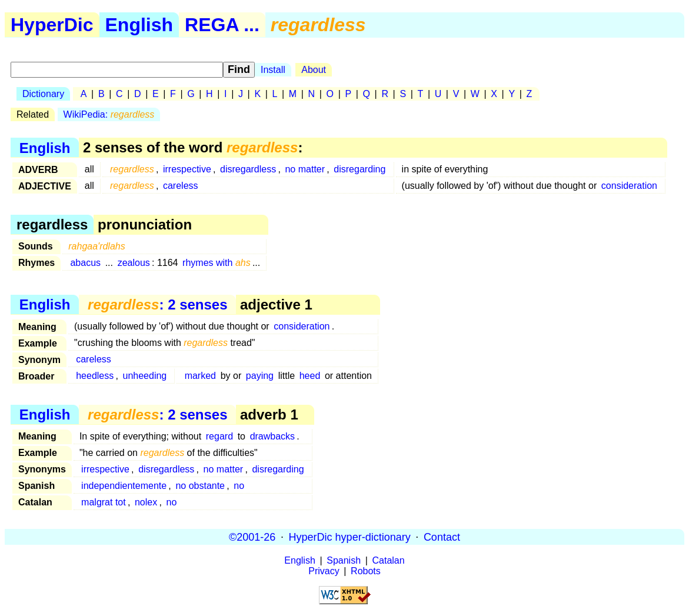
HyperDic (52, 25)
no (239, 486)
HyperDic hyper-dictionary (350, 537)
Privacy (324, 571)
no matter (305, 169)
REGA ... (222, 25)
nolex (146, 502)
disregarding (360, 169)
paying (260, 376)
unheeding (145, 376)
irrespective (187, 169)
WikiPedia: (109, 114)
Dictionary (43, 94)
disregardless (248, 169)
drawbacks (272, 436)
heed (310, 376)
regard (219, 436)
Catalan (389, 560)
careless (181, 186)
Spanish (344, 560)
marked (200, 376)
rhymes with (217, 263)
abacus (85, 263)
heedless (95, 376)
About (314, 70)
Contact (442, 537)
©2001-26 (252, 537)
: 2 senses (157, 304)
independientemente (124, 486)
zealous (134, 263)
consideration (629, 186)
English (139, 25)
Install (273, 70)
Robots (366, 571)
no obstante (200, 486)
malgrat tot (104, 502)
